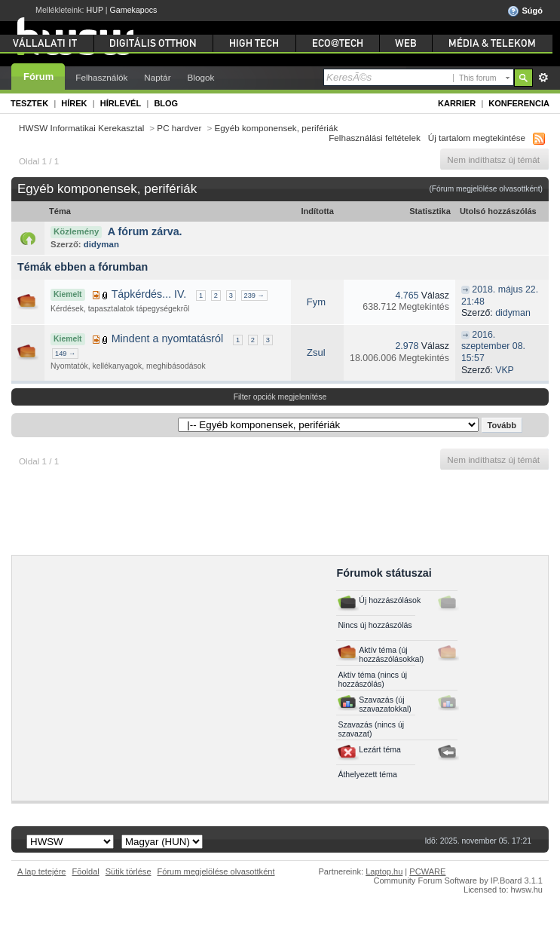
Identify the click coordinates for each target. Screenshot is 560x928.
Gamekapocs (134, 10)
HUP (95, 10)
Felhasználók (101, 77)
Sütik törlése (129, 871)
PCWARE (427, 871)
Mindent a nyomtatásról (168, 338)
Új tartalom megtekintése (477, 138)
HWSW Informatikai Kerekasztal (81, 128)
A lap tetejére (42, 871)
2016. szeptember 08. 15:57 (493, 346)
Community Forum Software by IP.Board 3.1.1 (458, 881)
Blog (166, 103)
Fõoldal (86, 871)
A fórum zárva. (145, 231)
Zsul (316, 352)
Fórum (38, 77)
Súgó (525, 11)
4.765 (407, 296)
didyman (101, 244)
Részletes (543, 78)
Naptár (157, 77)
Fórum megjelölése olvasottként (216, 871)
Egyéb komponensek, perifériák (277, 128)
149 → (65, 354)
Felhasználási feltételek (375, 138)
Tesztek (29, 103)
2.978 (407, 346)
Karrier (457, 103)
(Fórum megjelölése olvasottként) (486, 189)
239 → (254, 296)
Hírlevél (121, 103)
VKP (504, 370)
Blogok (201, 77)
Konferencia (519, 103)
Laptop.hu (384, 871)
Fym (316, 302)
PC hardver (179, 128)
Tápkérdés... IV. (149, 294)
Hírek (74, 103)
